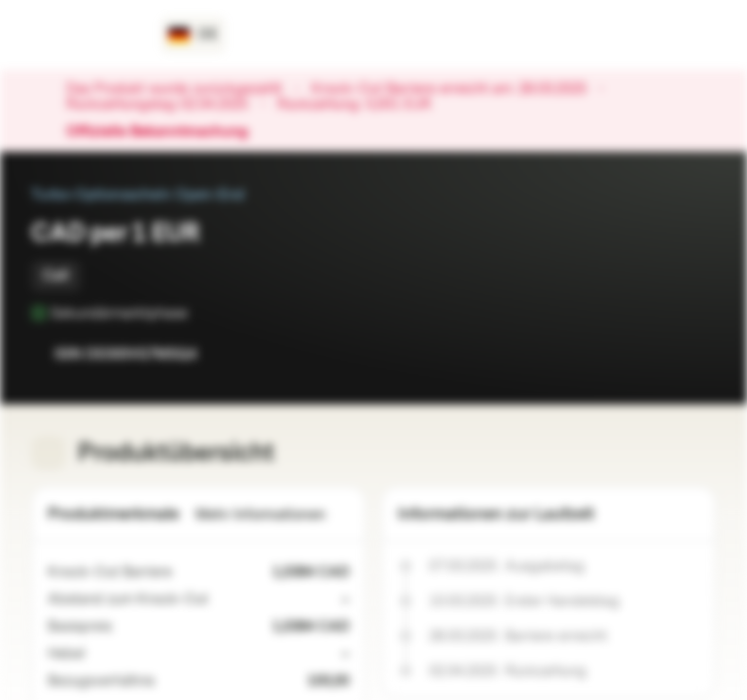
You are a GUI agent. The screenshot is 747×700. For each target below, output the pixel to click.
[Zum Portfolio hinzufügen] (696, 354)
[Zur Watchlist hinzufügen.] (658, 354)
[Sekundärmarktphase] (201, 313)
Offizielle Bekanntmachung (167, 132)
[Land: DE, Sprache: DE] (193, 35)
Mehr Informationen (272, 515)
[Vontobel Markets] (84, 35)
